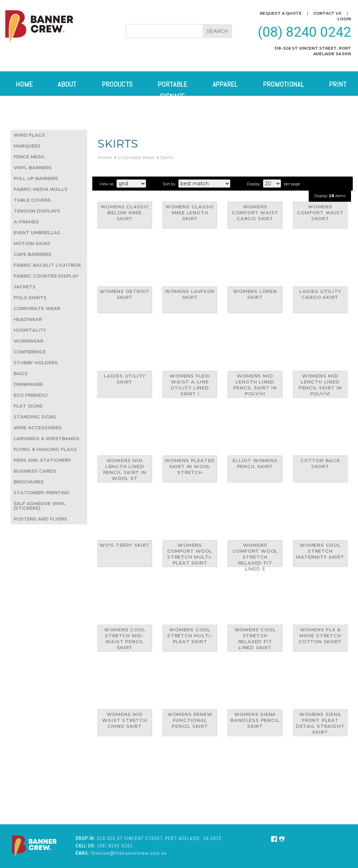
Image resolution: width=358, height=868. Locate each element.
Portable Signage (172, 90)
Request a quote (281, 13)
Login (344, 19)
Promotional (283, 84)
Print (338, 84)
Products (117, 84)
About (67, 84)
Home (24, 84)
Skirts (166, 157)
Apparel (225, 84)
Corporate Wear (136, 157)
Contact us (327, 13)
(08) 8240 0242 (304, 32)
